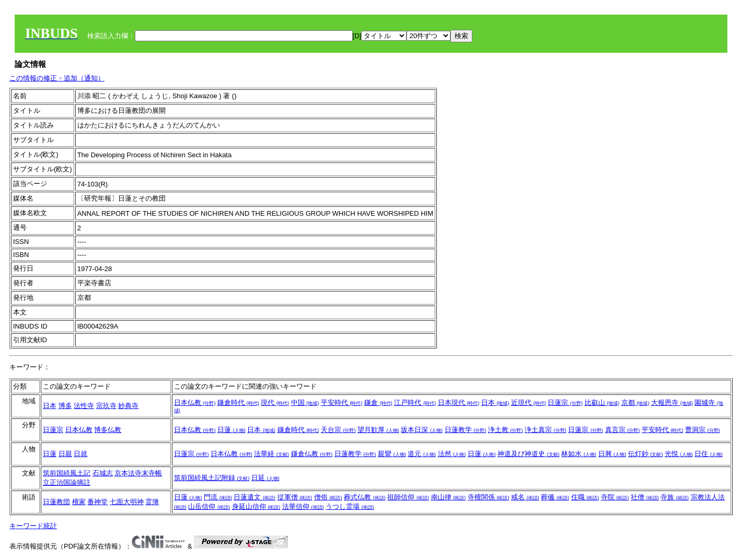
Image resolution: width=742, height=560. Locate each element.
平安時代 (342, 402)
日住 (709, 454)
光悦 (679, 454)
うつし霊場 (350, 506)
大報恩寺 (672, 402)
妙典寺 (128, 406)
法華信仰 (303, 506)
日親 (65, 454)
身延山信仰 (256, 506)
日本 (50, 406)
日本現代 (459, 402)
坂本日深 (422, 430)
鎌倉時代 (238, 402)
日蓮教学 (466, 430)
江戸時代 (415, 402)
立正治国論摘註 (67, 482)
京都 (635, 402)
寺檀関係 (489, 497)
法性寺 (84, 406)
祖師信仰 (408, 497)
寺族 (675, 497)
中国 (305, 402)
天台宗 (338, 430)
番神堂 (97, 502)
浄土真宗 (546, 430)
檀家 (79, 502)
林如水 (579, 454)
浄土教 (506, 430)
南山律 (449, 497)
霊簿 (152, 502)
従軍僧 (295, 497)
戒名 (525, 497)
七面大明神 (127, 502)
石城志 (103, 473)
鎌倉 (378, 402)
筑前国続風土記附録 (212, 478)
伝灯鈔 (646, 454)
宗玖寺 (106, 406)
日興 (612, 454)
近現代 (529, 402)
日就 (80, 454)
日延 (265, 478)
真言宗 (623, 430)
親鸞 (392, 454)
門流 (218, 497)
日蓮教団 (56, 502)
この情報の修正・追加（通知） (57, 78)
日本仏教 (195, 402)
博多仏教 (108, 430)
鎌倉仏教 (312, 454)
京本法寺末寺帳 (138, 473)
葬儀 (555, 497)
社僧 (645, 497)
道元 (422, 454)
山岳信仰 (209, 506)
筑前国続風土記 (67, 473)
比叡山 (602, 402)
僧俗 (328, 497)
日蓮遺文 (254, 497)
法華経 (271, 454)
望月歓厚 (378, 430)
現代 (275, 402)
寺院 (615, 497)
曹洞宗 (703, 430)
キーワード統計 (33, 526)
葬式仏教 (365, 497)
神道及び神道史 (529, 454)
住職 (585, 497)
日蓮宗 (565, 402)
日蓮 (231, 430)
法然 (452, 454)
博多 (65, 406)
